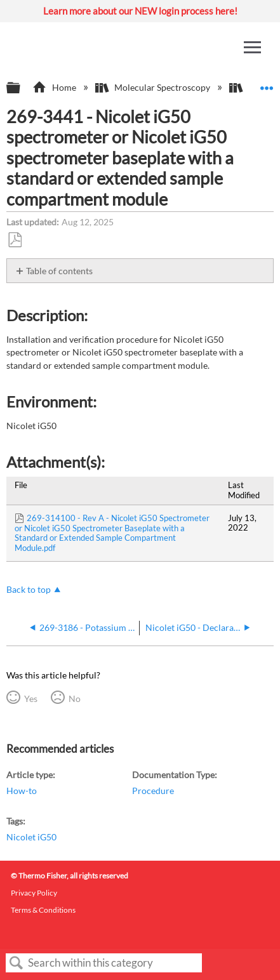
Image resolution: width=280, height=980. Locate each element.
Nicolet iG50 (31, 837)
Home (55, 87)
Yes (31, 699)
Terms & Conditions (43, 910)
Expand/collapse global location (267, 84)
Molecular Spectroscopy (154, 87)
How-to (22, 791)
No (75, 699)
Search (17, 963)
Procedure (153, 791)
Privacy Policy (34, 893)
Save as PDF (15, 240)
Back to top (29, 589)
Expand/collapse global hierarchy (22, 88)
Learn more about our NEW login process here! (140, 11)
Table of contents (59, 271)
